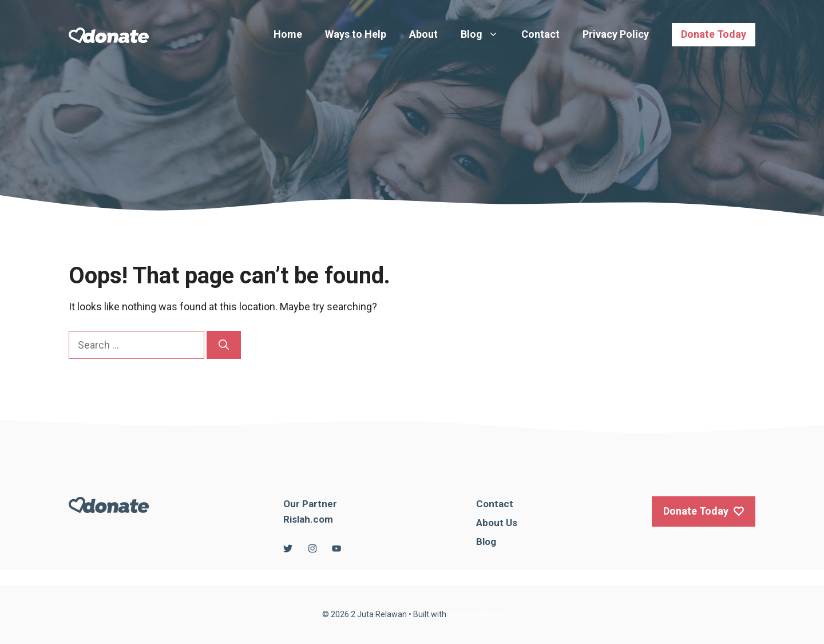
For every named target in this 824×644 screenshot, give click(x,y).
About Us (497, 523)
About (423, 34)
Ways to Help (356, 34)
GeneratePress (475, 614)
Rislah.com (308, 519)
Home (288, 34)
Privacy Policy (616, 34)
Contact (540, 34)
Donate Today (714, 34)
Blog (485, 34)
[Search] (224, 345)
